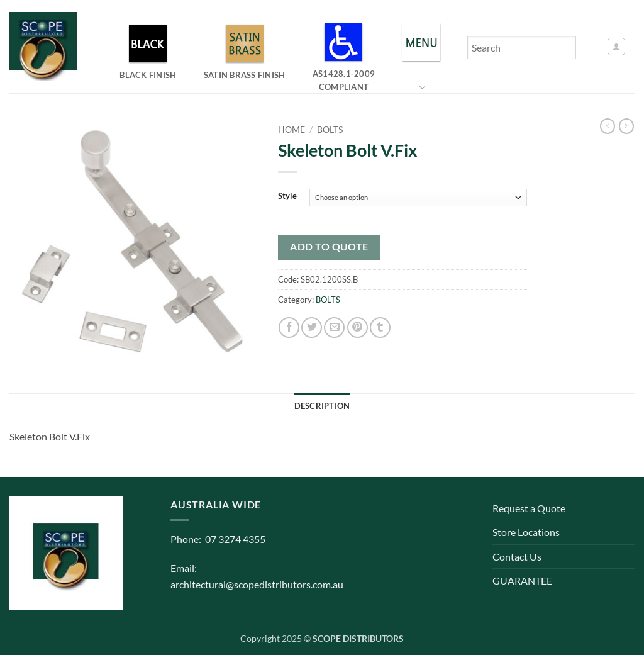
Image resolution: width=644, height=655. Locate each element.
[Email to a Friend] (334, 327)
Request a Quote (529, 508)
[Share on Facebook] (289, 327)
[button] (616, 47)
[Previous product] (626, 126)
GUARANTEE (522, 580)
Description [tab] (322, 406)
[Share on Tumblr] (380, 327)
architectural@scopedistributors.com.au (257, 584)
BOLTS (330, 130)
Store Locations (526, 532)
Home (291, 130)
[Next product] (608, 126)
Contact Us (517, 557)
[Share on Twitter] (312, 327)
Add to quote (329, 247)
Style (287, 196)
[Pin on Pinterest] (358, 327)
